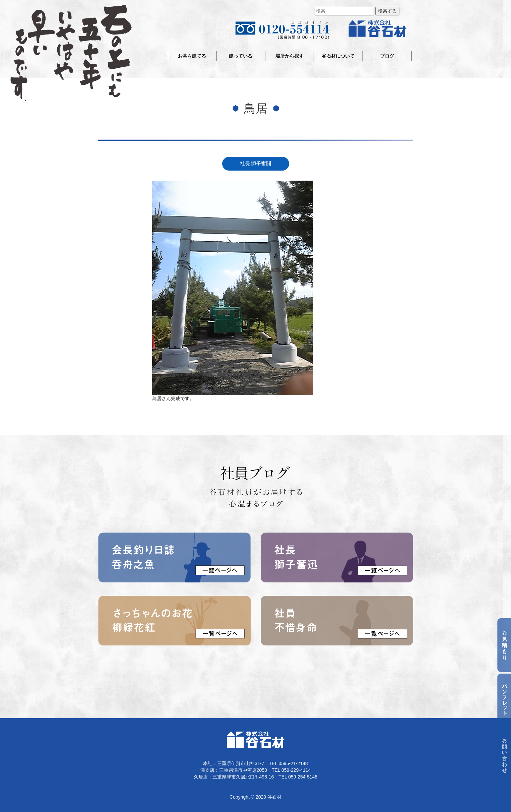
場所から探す (290, 56)
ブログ (387, 56)
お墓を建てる (192, 56)
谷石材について (338, 56)
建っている (241, 56)
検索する (387, 11)
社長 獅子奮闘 (256, 164)
